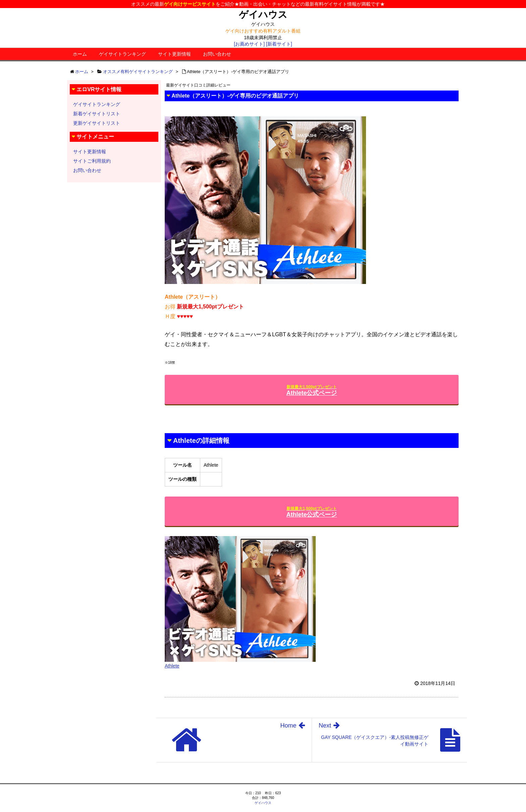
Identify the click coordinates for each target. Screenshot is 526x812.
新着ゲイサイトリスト (97, 114)
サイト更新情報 (174, 54)
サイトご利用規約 (92, 161)
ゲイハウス (263, 15)
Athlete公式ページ (311, 390)
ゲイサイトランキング (122, 54)
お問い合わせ (217, 54)
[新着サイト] (279, 44)
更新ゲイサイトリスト (97, 123)
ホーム (80, 54)
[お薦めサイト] (249, 44)
